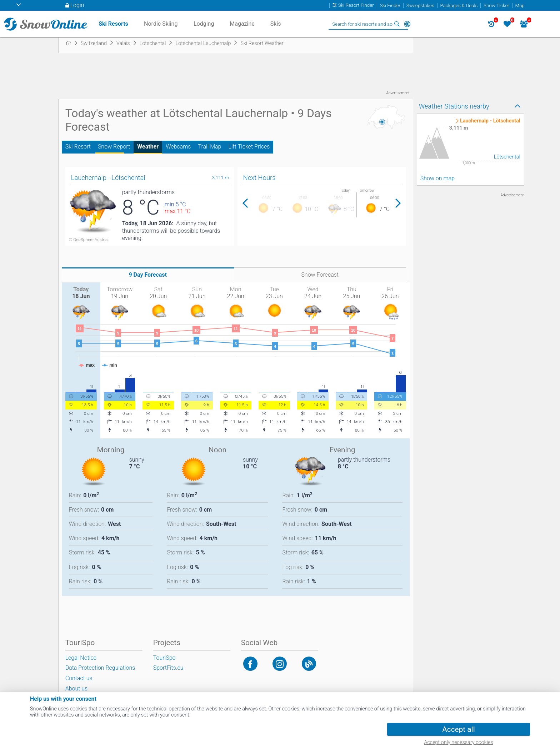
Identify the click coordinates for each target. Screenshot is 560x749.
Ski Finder (390, 6)
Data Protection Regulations (100, 668)
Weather (148, 147)
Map (520, 6)
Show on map (437, 178)
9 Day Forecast (148, 275)
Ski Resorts (113, 24)
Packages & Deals (459, 6)
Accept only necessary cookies (458, 742)
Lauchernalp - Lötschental (490, 121)
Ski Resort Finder (356, 6)
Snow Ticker (496, 6)
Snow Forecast (320, 275)
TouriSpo (164, 658)
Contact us (79, 678)
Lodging (204, 24)
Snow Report (114, 147)
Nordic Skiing (161, 24)
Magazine (242, 24)
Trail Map (209, 147)
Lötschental (507, 157)
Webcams (178, 147)
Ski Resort (78, 147)
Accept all (458, 729)
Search (397, 24)
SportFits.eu (168, 668)
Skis (276, 24)
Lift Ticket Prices (249, 147)
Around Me (407, 24)
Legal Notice (81, 658)
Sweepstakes (420, 6)
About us (77, 688)
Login (77, 5)
